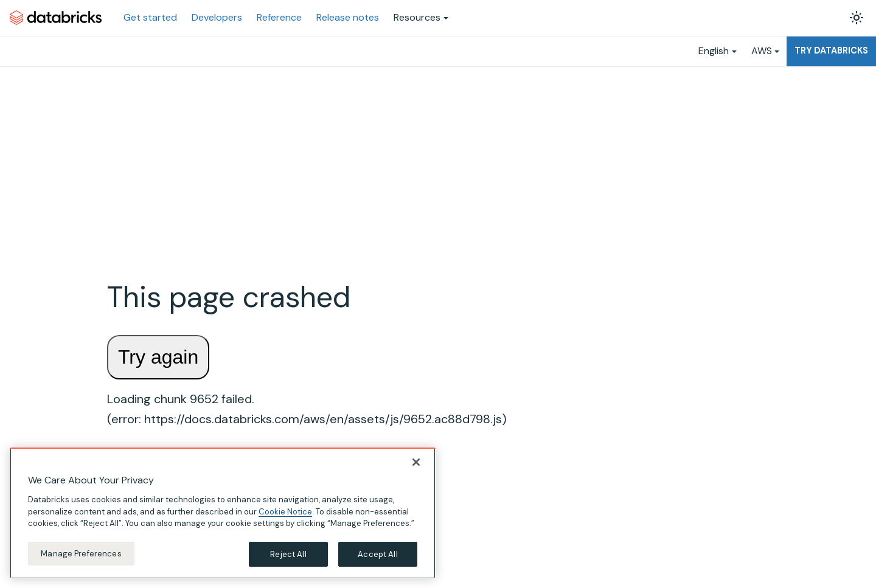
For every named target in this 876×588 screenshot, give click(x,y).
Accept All (377, 555)
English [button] (714, 51)
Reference (279, 17)
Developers (217, 17)
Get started (150, 17)
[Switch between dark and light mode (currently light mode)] (857, 18)
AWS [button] (762, 51)
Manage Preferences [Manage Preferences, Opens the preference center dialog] (81, 555)
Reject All (288, 555)
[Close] (416, 464)
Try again (158, 357)
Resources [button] (417, 17)
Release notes (348, 17)
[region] (223, 515)
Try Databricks (831, 50)
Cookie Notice (285, 513)
